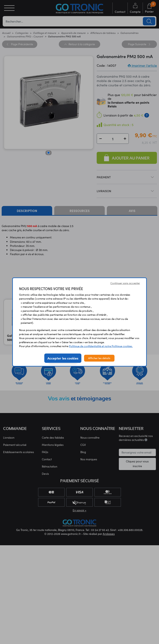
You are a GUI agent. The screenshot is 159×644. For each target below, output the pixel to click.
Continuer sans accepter (125, 283)
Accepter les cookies (63, 358)
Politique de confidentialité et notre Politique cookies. (101, 346)
